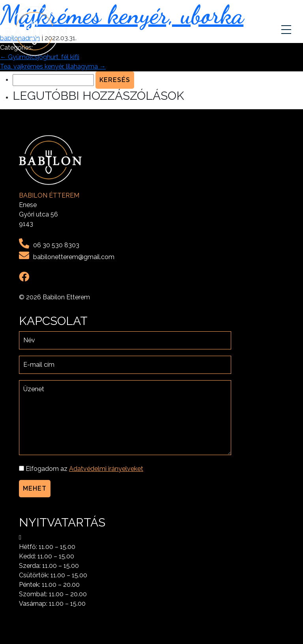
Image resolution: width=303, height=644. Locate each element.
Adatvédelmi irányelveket (106, 469)
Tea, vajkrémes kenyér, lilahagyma (53, 66)
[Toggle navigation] (287, 31)
